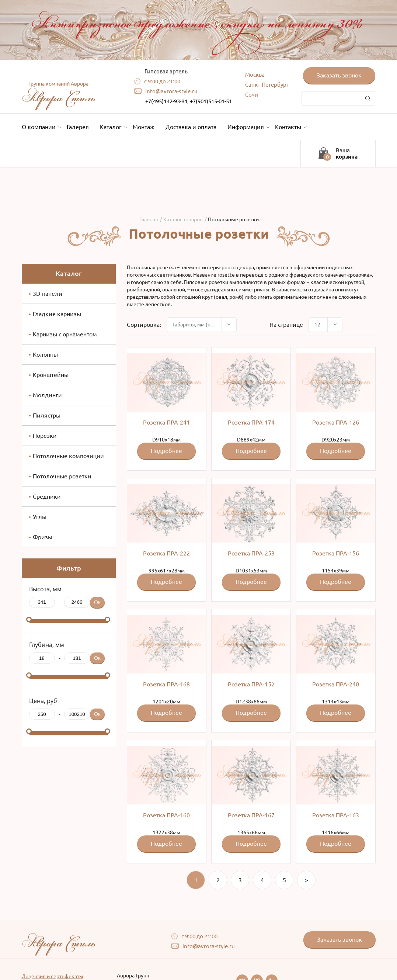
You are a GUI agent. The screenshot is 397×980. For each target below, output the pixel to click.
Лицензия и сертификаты (53, 976)
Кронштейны (51, 375)
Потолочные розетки (62, 476)
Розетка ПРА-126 (336, 422)
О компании (41, 127)
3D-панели (48, 294)
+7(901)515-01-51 (211, 101)
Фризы (43, 537)
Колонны (45, 354)
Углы (40, 517)
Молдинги (47, 395)
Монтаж (144, 127)
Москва (255, 75)
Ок (97, 602)
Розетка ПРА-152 (251, 684)
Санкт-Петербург (267, 85)
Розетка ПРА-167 (251, 815)
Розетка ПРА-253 (251, 553)
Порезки (45, 436)
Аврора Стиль (59, 94)
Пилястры (47, 415)
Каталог (113, 127)
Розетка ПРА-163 (336, 815)
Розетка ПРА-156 (336, 553)
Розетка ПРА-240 (336, 684)
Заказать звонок (339, 75)
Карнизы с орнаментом (65, 334)
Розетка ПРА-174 (251, 422)
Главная (149, 219)
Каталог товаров (183, 219)
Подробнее (166, 451)
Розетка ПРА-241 (166, 422)
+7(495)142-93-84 (166, 101)
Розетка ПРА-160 (166, 815)
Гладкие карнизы (57, 314)
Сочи (252, 95)
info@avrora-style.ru (171, 91)
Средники (47, 496)
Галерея (78, 127)
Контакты (290, 127)
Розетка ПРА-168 (166, 684)
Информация (248, 127)
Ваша (347, 153)
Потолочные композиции (68, 456)
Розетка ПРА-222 (166, 553)
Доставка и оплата (191, 127)
